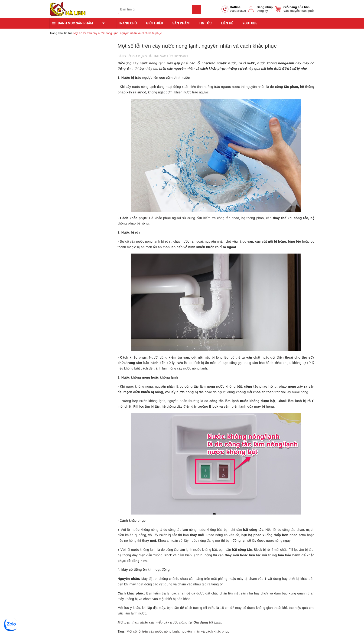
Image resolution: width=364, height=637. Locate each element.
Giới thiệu (154, 23)
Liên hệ (227, 23)
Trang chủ (127, 23)
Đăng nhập (265, 7)
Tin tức (205, 23)
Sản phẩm (181, 23)
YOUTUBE (250, 23)
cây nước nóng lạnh (149, 63)
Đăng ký (262, 11)
